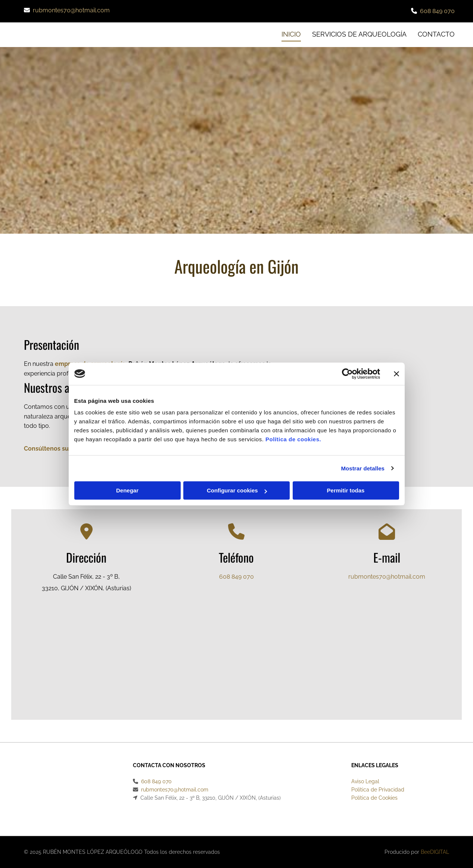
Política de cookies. (293, 439)
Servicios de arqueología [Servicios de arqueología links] (359, 34)
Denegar (127, 490)
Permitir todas (346, 490)
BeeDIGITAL (435, 852)
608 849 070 (437, 11)
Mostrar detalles (363, 468)
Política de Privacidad (378, 790)
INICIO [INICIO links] (291, 34)
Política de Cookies (374, 798)
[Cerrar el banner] (396, 374)
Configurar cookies (237, 490)
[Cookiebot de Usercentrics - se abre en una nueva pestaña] (347, 374)
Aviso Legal (365, 781)
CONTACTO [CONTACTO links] (436, 34)
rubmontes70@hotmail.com (71, 10)
